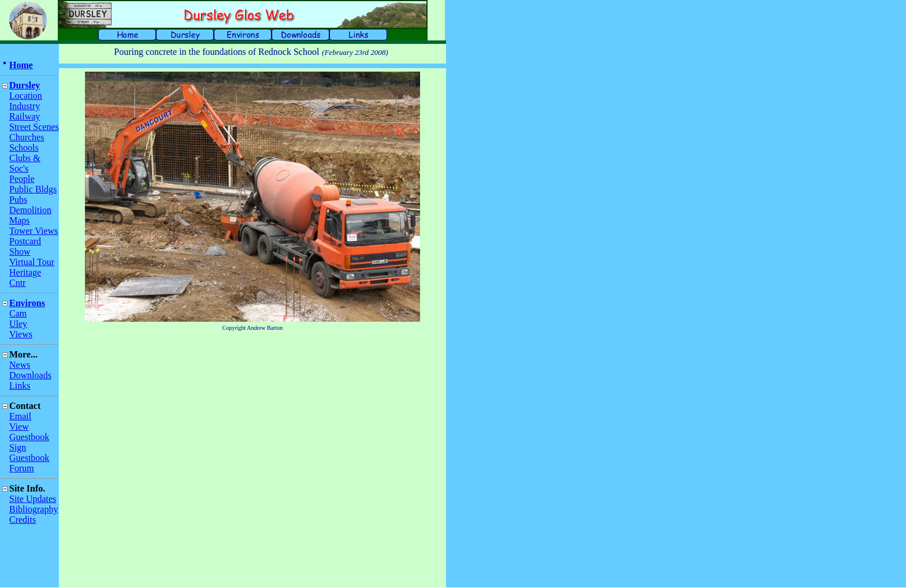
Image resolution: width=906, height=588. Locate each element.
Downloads (30, 375)
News (20, 365)
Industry (25, 106)
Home (21, 65)
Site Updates (33, 499)
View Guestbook (29, 432)
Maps (20, 220)
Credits (23, 520)
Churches (27, 137)
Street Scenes (34, 127)
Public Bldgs (33, 189)
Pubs (18, 200)
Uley (18, 324)
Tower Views (34, 231)
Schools (24, 148)
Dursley (25, 85)
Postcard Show (25, 246)
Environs (27, 303)
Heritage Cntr (25, 278)
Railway (25, 116)
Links (20, 386)
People (22, 179)
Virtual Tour (32, 262)
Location (26, 96)
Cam (18, 313)
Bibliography (34, 509)
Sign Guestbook (29, 453)
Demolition (30, 210)
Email (20, 416)
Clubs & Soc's (25, 163)
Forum (22, 468)
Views (21, 334)
